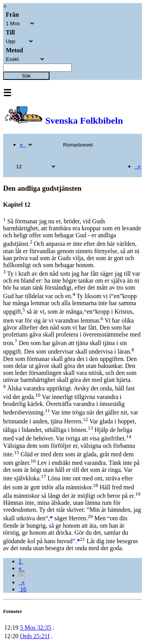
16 (22, 589)
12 (22, 575)
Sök (26, 76)
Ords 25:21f (35, 636)
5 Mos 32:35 (35, 628)
